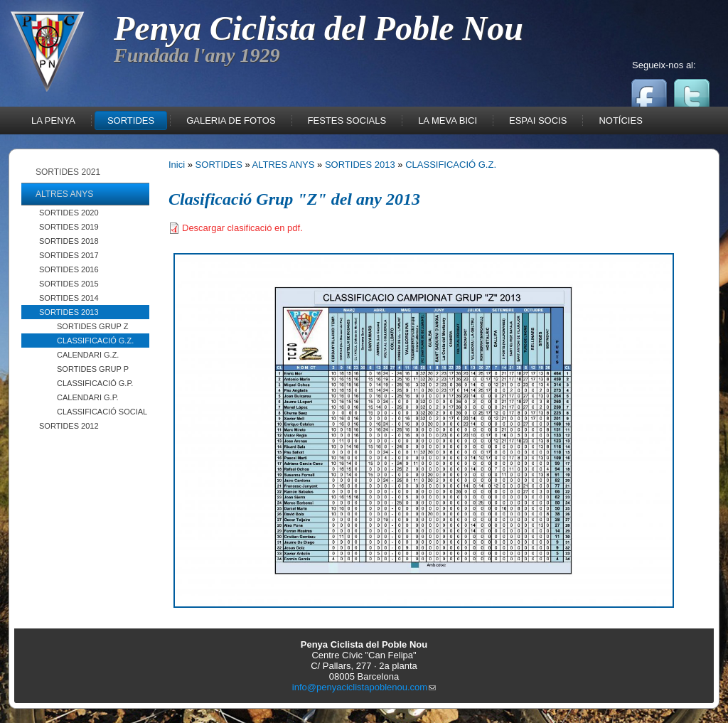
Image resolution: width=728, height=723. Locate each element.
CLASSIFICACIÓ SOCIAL (102, 412)
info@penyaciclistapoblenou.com (364, 687)
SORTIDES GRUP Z (92, 326)
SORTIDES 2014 (69, 298)
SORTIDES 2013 (69, 312)
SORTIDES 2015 (69, 284)
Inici (177, 165)
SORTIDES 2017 (69, 255)
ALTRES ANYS (284, 165)
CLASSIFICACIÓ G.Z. (95, 341)
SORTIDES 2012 (69, 426)
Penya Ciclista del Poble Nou (318, 28)
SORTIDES (219, 165)
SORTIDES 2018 (69, 241)
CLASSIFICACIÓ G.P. (95, 383)
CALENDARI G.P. (88, 397)
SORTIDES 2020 (69, 213)
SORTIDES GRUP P (93, 369)
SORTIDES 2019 (69, 227)
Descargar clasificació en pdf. (242, 228)
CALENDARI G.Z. (88, 355)
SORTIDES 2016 (69, 269)
